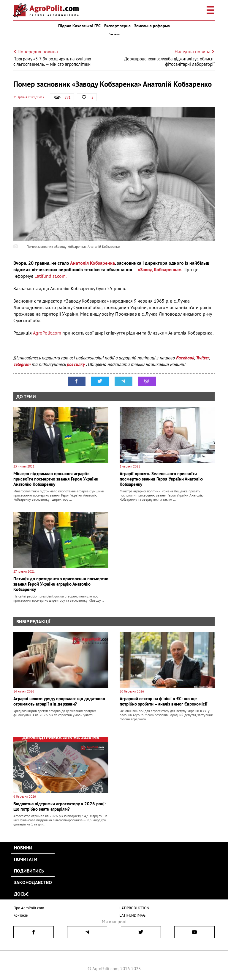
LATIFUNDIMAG (132, 915)
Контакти (21, 915)
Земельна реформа (152, 26)
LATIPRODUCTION (134, 908)
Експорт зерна (117, 26)
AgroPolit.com (46, 333)
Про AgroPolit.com (29, 908)
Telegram (22, 364)
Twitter (202, 358)
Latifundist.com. (50, 276)
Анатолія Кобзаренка (92, 263)
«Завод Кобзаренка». (160, 269)
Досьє (21, 894)
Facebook (185, 358)
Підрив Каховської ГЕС (79, 26)
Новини (23, 848)
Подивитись (29, 871)
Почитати (26, 859)
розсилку (76, 364)
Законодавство (33, 882)
